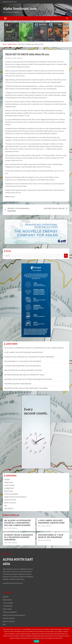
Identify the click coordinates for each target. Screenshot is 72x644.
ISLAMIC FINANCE (10, 500)
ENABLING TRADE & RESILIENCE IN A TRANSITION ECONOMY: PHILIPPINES (29, 357)
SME (6, 506)
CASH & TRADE (9, 485)
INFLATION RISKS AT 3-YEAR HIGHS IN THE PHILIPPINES (23, 361)
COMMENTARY (9, 488)
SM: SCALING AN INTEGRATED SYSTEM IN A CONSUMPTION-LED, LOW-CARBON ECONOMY (34, 348)
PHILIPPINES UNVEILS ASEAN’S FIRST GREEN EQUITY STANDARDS (26, 388)
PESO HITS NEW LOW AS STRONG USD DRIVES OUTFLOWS (23, 370)
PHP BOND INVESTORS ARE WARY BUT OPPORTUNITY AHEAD (24, 375)
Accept (36, 641)
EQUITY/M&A (9, 491)
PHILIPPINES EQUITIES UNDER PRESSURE (18, 384)
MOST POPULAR (12, 515)
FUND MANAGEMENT (11, 494)
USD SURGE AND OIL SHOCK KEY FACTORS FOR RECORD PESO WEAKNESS (28, 379)
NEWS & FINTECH (10, 503)
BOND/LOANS (9, 482)
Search (66, 256)
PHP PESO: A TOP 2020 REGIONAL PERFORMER (18, 210)
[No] (70, 636)
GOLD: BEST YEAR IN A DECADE (54, 208)
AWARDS (7, 480)
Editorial (20, 58)
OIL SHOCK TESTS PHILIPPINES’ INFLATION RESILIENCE (23, 366)
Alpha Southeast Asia (20, 8)
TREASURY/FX (9, 508)
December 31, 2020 (11, 58)
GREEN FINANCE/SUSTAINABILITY (15, 497)
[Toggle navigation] (5, 18)
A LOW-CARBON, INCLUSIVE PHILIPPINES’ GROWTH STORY (23, 352)
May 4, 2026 (8, 528)
